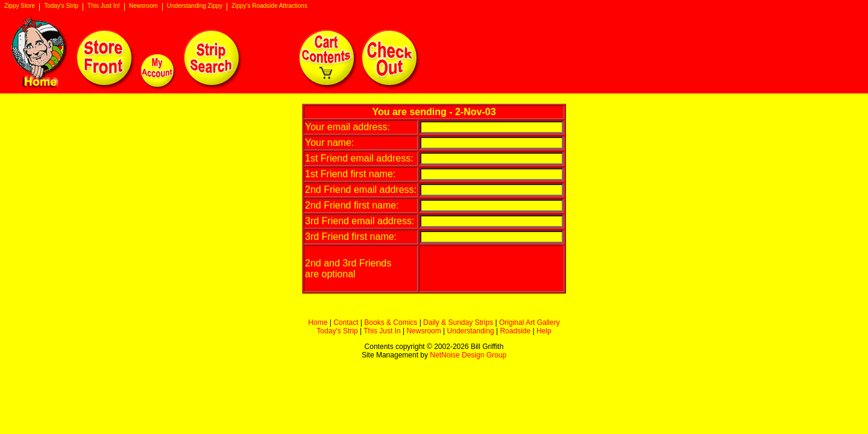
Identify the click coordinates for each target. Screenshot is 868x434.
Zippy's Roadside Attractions (269, 6)
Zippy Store (20, 6)
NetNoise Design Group (468, 355)
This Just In (382, 331)
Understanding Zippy (195, 6)
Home (318, 322)
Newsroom (143, 6)
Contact (346, 322)
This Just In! (104, 6)
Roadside (515, 331)
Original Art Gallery (530, 322)
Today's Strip (61, 6)
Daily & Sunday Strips (458, 322)
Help (544, 331)
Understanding (471, 331)
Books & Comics (391, 322)
